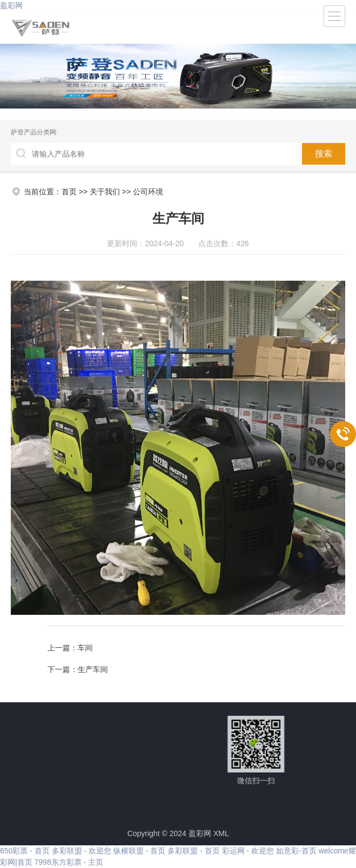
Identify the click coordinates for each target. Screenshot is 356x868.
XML (221, 837)
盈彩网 (11, 5)
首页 (69, 192)
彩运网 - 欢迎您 (248, 851)
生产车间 (323, 669)
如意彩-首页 (296, 851)
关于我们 (105, 192)
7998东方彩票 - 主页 (69, 862)
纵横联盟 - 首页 (139, 851)
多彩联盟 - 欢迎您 (82, 851)
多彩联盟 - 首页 (193, 851)
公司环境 (148, 192)
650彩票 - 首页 (25, 851)
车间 (315, 648)
